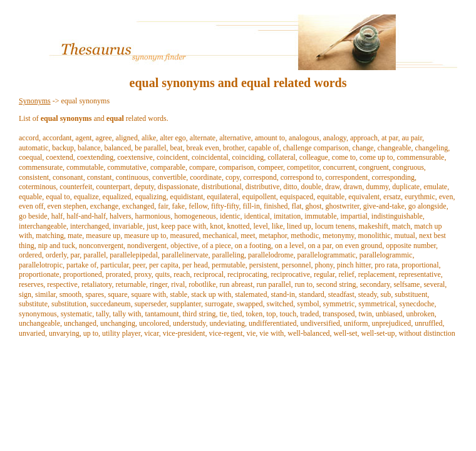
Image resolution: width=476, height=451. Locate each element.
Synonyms (35, 101)
